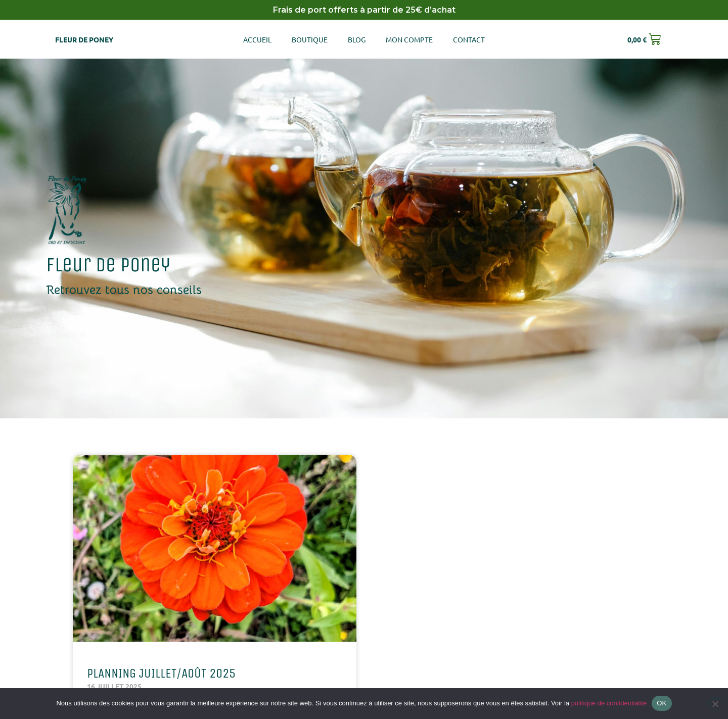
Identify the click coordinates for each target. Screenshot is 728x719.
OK (662, 703)
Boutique (310, 39)
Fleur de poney (84, 39)
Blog (357, 39)
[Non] (715, 704)
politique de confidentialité (609, 703)
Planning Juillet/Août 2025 (161, 674)
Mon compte (409, 39)
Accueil (257, 39)
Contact (469, 39)
